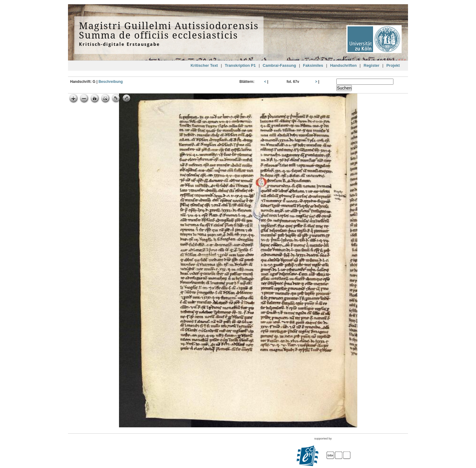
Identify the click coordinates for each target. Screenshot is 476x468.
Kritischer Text (204, 65)
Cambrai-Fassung (279, 65)
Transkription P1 (240, 65)
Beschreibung (110, 82)
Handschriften (343, 65)
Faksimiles (313, 65)
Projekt (393, 65)
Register (372, 65)
